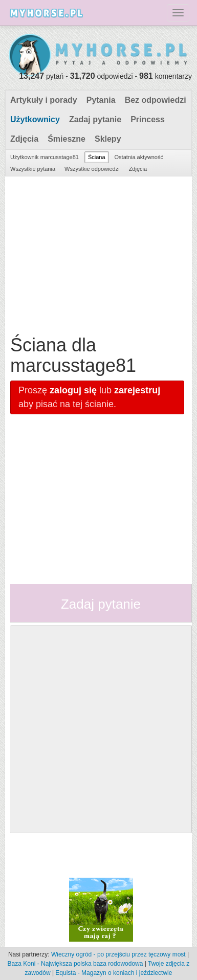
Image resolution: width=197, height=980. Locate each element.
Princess (148, 119)
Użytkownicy (35, 119)
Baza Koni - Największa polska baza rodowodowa (75, 964)
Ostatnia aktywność (139, 157)
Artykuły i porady (44, 100)
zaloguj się (73, 390)
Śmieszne (67, 139)
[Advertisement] (97, 253)
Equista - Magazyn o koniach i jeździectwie (114, 973)
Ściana (97, 157)
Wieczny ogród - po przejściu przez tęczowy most (118, 954)
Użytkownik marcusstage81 (45, 157)
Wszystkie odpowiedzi (92, 169)
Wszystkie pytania (33, 169)
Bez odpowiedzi (156, 100)
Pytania (101, 100)
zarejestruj (137, 390)
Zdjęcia (24, 139)
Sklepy (108, 139)
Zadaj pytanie (95, 119)
